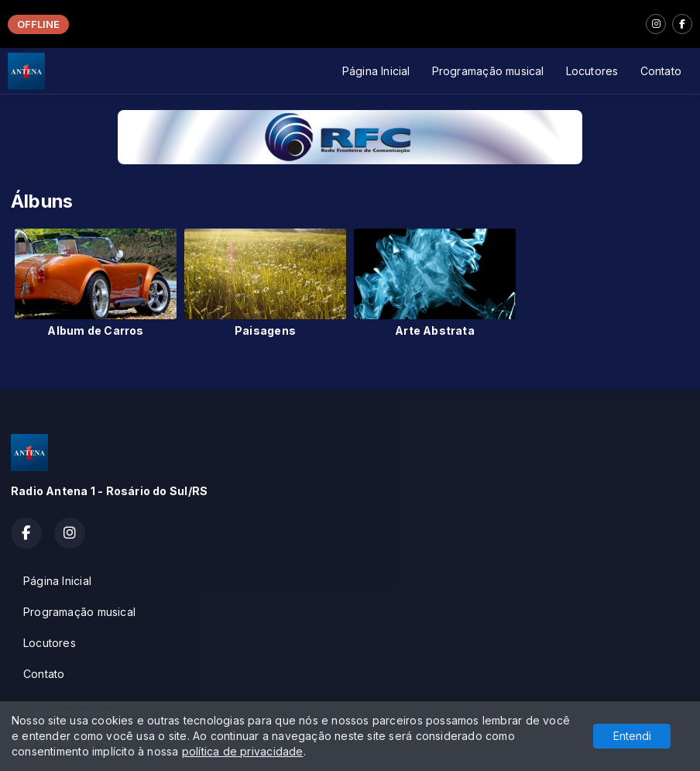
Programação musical (488, 71)
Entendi (632, 736)
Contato (661, 71)
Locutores (592, 71)
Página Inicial (376, 71)
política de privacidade (243, 751)
